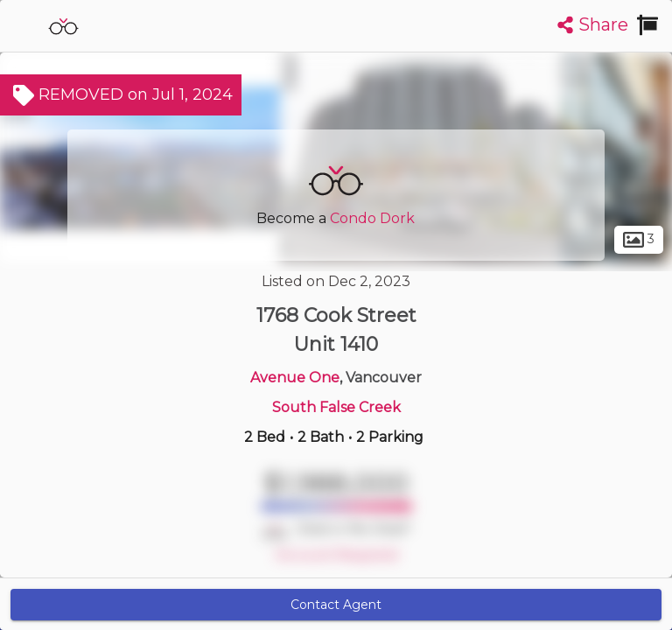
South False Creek (336, 407)
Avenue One (295, 378)
